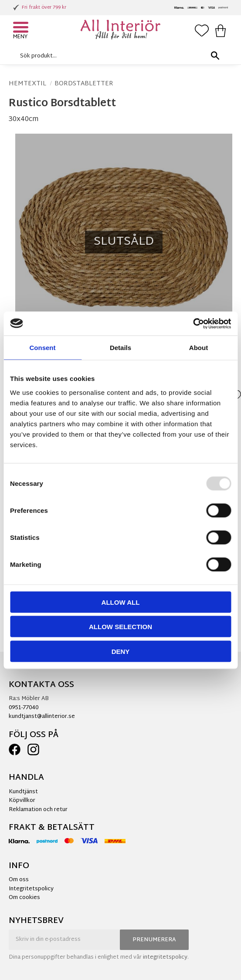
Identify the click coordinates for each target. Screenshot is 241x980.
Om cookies (24, 898)
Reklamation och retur (38, 810)
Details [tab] (120, 348)
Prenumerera (154, 940)
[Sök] (215, 56)
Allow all (121, 602)
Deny (121, 651)
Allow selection (120, 627)
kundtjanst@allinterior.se (42, 717)
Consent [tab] (43, 348)
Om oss (19, 880)
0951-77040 (24, 708)
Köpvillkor (22, 801)
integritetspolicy (165, 957)
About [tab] (199, 348)
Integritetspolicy (31, 889)
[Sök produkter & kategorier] (118, 56)
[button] (22, 28)
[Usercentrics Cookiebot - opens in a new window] (193, 323)
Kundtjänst (23, 792)
